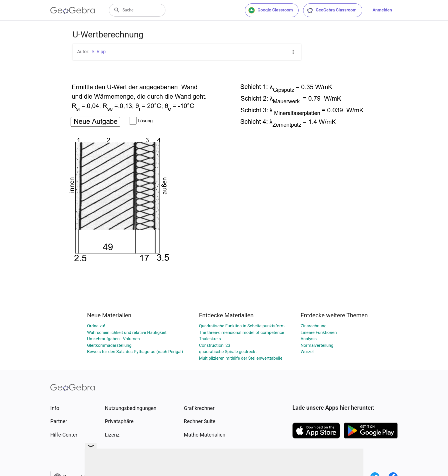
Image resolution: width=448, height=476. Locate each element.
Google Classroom (271, 10)
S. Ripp (99, 52)
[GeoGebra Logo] (73, 10)
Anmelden (382, 10)
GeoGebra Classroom (332, 10)
